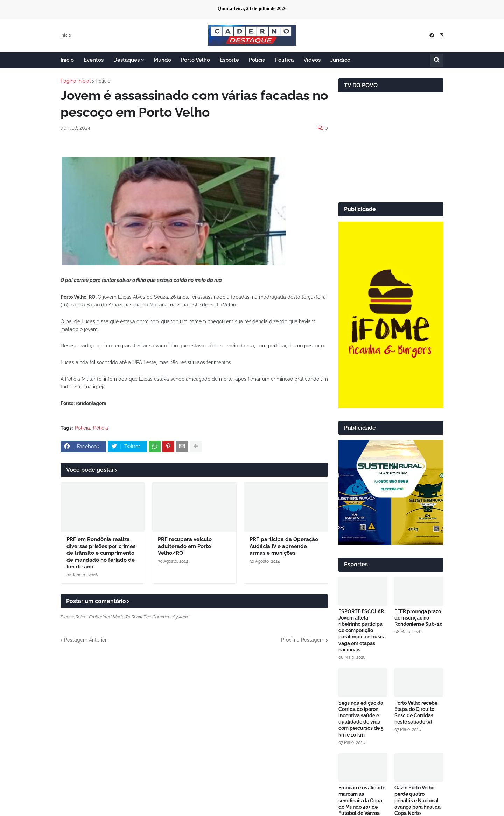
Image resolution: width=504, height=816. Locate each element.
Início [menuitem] (67, 60)
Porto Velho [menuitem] (195, 60)
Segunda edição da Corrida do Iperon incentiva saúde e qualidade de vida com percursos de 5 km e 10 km (361, 719)
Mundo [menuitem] (162, 60)
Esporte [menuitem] (229, 60)
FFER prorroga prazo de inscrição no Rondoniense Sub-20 (419, 618)
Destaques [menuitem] (127, 60)
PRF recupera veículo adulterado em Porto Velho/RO (185, 546)
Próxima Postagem (303, 640)
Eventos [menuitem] (94, 60)
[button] (437, 60)
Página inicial (76, 81)
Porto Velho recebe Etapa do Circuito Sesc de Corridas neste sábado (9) (416, 713)
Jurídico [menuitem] (340, 60)
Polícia (101, 428)
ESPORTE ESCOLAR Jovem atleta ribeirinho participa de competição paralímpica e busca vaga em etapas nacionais (362, 631)
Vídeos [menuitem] (312, 60)
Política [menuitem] (284, 60)
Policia (103, 81)
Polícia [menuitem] (257, 60)
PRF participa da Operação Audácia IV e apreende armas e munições (284, 546)
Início (66, 35)
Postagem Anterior (85, 640)
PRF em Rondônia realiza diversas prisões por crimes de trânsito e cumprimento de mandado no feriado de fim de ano (101, 553)
